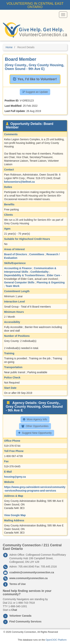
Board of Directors (16, 254)
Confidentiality (39, 272)
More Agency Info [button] (35, 419)
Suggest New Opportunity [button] (35, 433)
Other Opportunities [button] (35, 426)
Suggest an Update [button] (35, 92)
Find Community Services (25, 621)
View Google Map (15, 515)
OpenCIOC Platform (56, 640)
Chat (14, 610)
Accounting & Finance (18, 268)
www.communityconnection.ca (28, 578)
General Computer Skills (19, 282)
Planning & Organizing (51, 282)
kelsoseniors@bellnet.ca (19, 182)
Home (9, 47)
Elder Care (54, 275)
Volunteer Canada (20, 616)
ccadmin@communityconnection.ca (32, 572)
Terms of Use (18, 584)
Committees (37, 254)
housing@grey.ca (15, 477)
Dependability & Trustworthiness (24, 275)
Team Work (13, 286)
